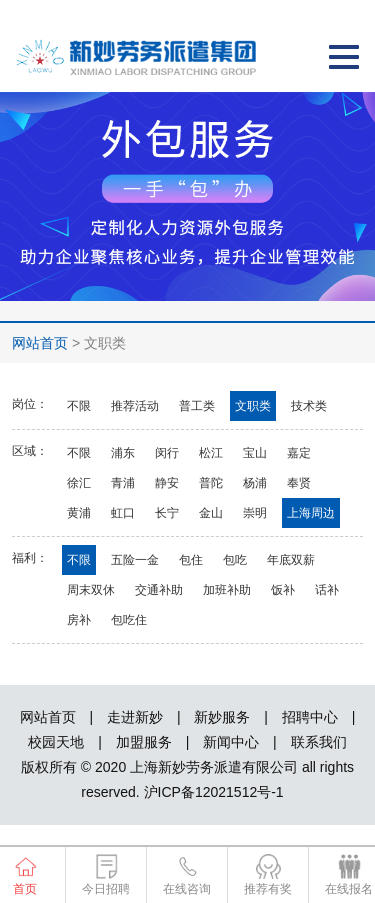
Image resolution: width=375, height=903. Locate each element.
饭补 (283, 590)
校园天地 (56, 742)
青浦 (123, 483)
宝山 (255, 453)
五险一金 (135, 560)
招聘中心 (310, 717)
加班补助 (227, 590)
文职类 (253, 406)
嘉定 (299, 453)
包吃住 (129, 620)
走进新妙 (135, 717)
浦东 (123, 453)
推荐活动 (135, 406)
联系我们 (319, 742)
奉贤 (299, 483)
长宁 (167, 513)
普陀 (211, 483)
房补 (79, 620)
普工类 (197, 406)
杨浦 (255, 483)
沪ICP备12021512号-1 (214, 792)
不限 (79, 406)
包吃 (235, 560)
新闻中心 (231, 742)
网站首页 (40, 343)
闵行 (167, 453)
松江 (211, 453)
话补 (327, 590)
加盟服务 (144, 742)
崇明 (255, 513)
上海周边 (311, 513)
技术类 (309, 406)
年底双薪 (291, 560)
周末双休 (91, 590)
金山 (211, 513)
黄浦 (79, 513)
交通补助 (159, 590)
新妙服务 (222, 717)
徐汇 (79, 483)
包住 (191, 560)
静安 (167, 483)
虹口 (123, 513)
